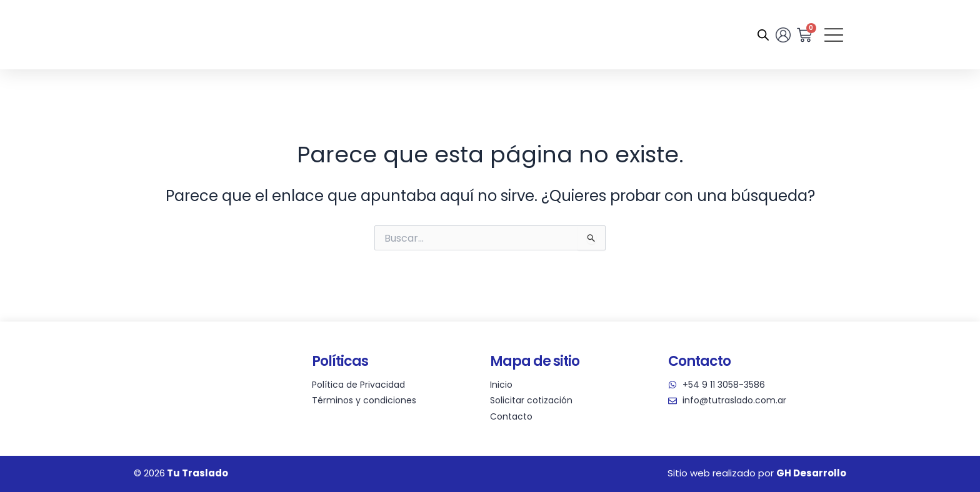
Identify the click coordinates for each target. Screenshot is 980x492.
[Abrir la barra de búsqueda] (762, 35)
